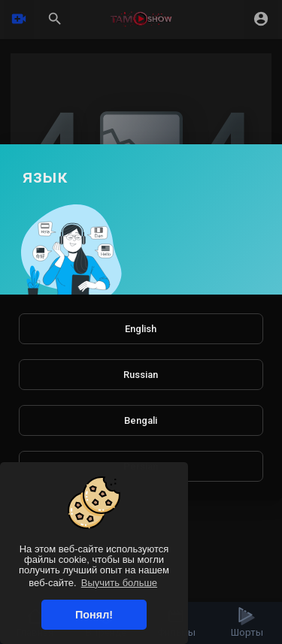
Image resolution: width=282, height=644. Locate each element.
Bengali (141, 420)
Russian (141, 375)
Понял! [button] (94, 615)
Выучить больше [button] (119, 583)
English (141, 329)
